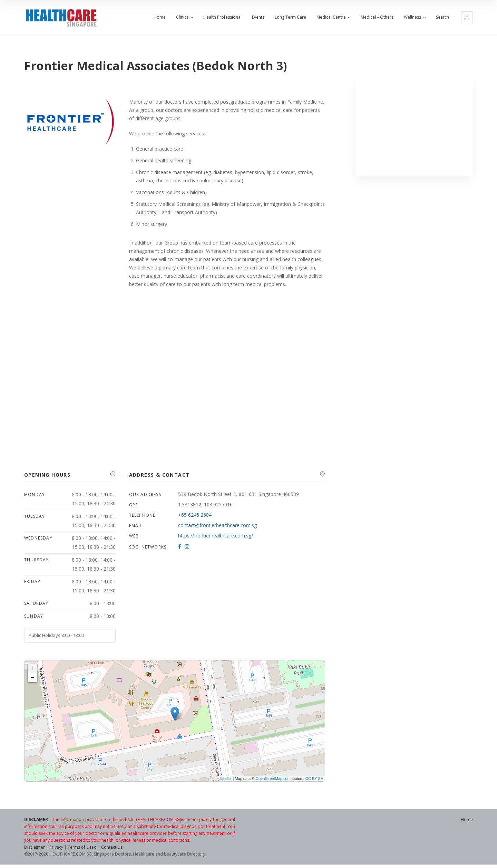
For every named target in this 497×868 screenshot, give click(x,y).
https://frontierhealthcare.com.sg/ (216, 536)
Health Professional (222, 17)
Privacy (56, 847)
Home (160, 17)
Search (442, 17)
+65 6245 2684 (195, 515)
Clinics (184, 17)
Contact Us (112, 847)
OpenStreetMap (269, 779)
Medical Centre (333, 17)
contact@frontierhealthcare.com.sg (217, 525)
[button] (467, 17)
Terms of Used (82, 847)
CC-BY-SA (314, 779)
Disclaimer (35, 847)
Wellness (415, 17)
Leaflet (226, 779)
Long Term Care (290, 17)
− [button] (33, 678)
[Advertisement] (414, 126)
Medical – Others (377, 17)
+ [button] (33, 668)
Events (258, 17)
